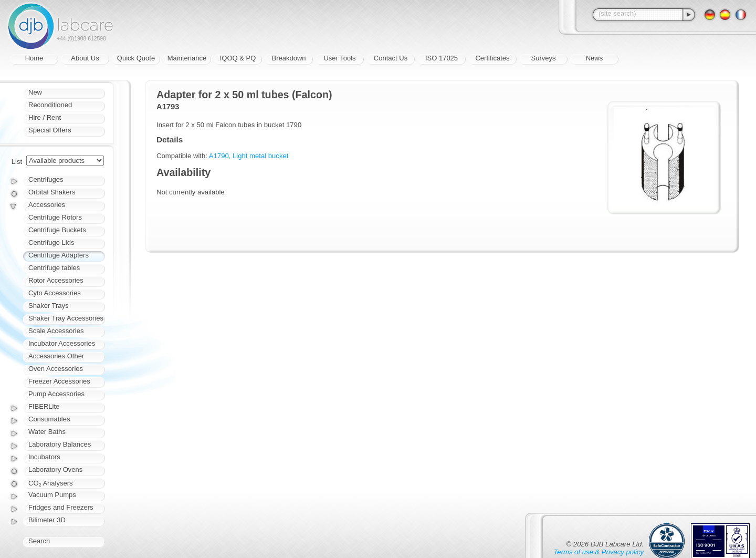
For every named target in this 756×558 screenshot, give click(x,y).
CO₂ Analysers (50, 483)
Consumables (49, 419)
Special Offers (50, 130)
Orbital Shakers (52, 192)
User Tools (339, 58)
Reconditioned (50, 105)
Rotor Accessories (56, 280)
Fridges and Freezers (61, 507)
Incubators (44, 457)
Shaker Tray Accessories (66, 318)
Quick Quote (136, 58)
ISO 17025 (442, 58)
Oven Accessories (56, 369)
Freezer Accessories (59, 381)
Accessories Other (56, 356)
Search (39, 541)
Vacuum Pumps (52, 495)
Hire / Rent (45, 117)
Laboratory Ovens (55, 469)
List (17, 162)
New (35, 92)
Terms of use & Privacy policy (599, 552)
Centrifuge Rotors (55, 217)
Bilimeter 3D (47, 520)
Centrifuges (46, 179)
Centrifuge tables (54, 268)
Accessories (47, 205)
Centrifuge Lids (51, 242)
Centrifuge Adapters (59, 255)
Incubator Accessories (62, 343)
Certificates (492, 58)
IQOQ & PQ (238, 58)
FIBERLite (44, 406)
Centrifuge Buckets (57, 230)
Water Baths (47, 432)
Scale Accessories (56, 331)
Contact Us (391, 58)
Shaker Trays (49, 306)
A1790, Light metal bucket (249, 156)
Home (34, 58)
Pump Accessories (56, 394)
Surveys (544, 58)
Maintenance (187, 58)
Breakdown (288, 58)
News (595, 58)
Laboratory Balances (60, 444)
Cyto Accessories (55, 293)
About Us (85, 58)
